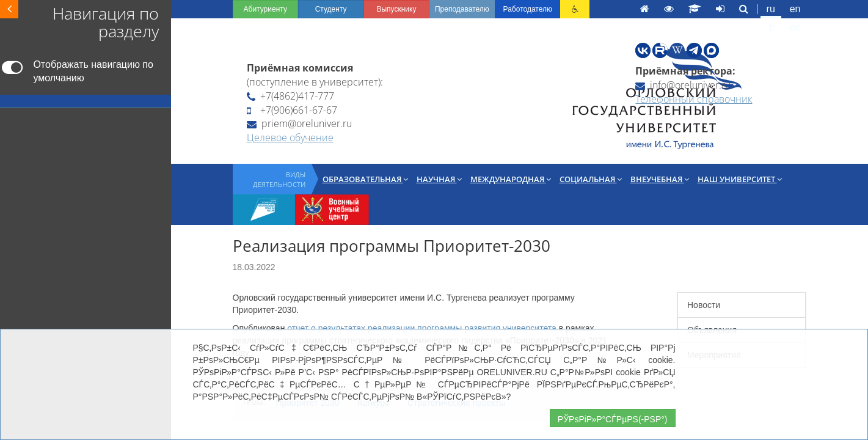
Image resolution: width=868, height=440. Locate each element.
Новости (649, 262)
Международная (364, 166)
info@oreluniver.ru (618, 70)
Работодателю (447, 9)
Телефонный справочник (629, 84)
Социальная (444, 166)
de (771, 9)
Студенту (206, 9)
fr (748, 9)
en (724, 9)
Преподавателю (367, 9)
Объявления (657, 287)
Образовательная (219, 166)
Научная (293, 166)
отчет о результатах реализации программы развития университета (275, 273)
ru (700, 9)
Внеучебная (513, 166)
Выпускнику (286, 9)
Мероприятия (659, 312)
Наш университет (593, 166)
